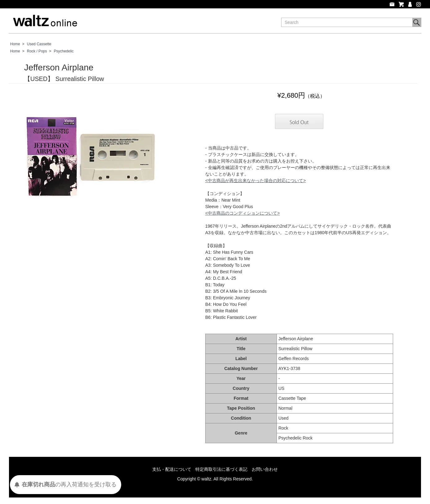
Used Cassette (39, 44)
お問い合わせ (265, 469)
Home (15, 44)
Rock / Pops (37, 51)
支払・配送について (172, 469)
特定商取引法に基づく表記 (221, 469)
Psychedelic (64, 51)
